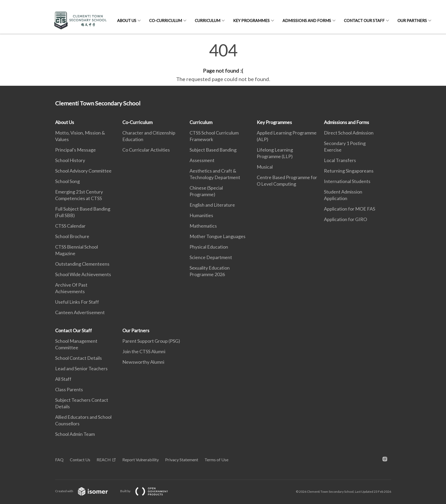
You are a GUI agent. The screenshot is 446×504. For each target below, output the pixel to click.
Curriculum (208, 20)
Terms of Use (216, 460)
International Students (347, 181)
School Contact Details (78, 358)
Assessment (202, 160)
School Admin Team (75, 434)
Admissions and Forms (307, 20)
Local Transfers (340, 160)
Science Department (211, 257)
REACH (104, 460)
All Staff (63, 379)
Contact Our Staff (364, 20)
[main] (223, 62)
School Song (67, 181)
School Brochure (72, 236)
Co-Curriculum (166, 20)
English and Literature (212, 205)
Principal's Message (75, 150)
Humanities (201, 215)
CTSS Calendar (70, 226)
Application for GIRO (345, 219)
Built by (148, 491)
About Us (127, 20)
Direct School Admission (349, 133)
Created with (86, 491)
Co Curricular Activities (146, 150)
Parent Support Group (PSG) (151, 341)
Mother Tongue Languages (217, 236)
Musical (265, 167)
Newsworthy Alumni (143, 362)
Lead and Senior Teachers (81, 368)
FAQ (59, 460)
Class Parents (69, 389)
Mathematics (203, 226)
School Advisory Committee (83, 171)
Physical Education (209, 247)
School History (70, 160)
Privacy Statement (182, 460)
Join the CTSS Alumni (144, 351)
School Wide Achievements (83, 274)
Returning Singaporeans (349, 171)
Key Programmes (251, 20)
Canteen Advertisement (80, 312)
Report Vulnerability (141, 460)
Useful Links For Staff (77, 302)
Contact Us (80, 460)
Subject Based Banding (213, 150)
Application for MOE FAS (350, 209)
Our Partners (412, 20)
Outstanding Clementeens (82, 264)
